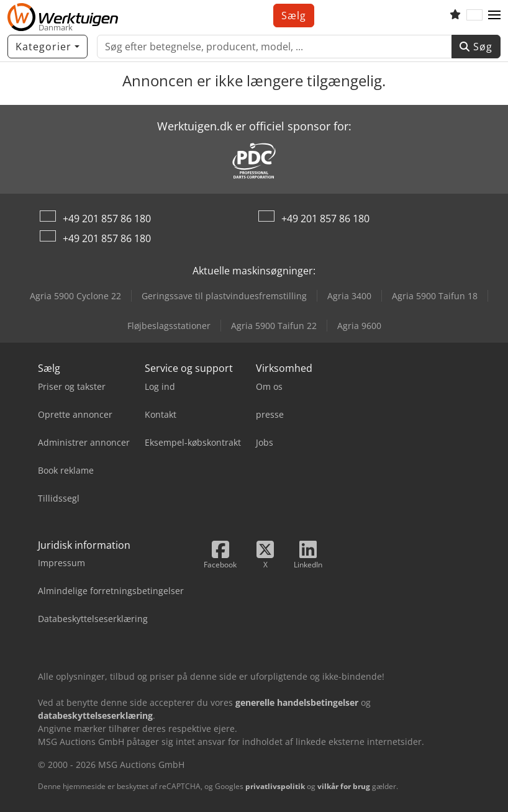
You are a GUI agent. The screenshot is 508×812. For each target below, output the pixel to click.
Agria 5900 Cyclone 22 (75, 296)
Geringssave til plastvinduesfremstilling (224, 296)
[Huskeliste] (455, 16)
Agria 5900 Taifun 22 (274, 326)
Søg (476, 47)
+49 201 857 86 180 (107, 219)
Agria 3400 (349, 296)
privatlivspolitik (275, 786)
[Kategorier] (48, 47)
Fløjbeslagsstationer (169, 326)
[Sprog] (474, 16)
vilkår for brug (344, 786)
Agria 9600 (359, 326)
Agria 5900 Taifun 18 (435, 296)
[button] (494, 16)
